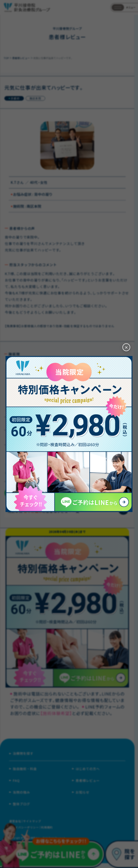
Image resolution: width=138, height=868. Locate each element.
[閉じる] (126, 347)
